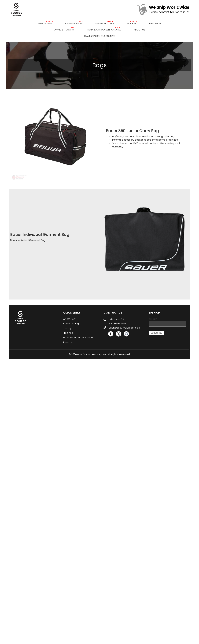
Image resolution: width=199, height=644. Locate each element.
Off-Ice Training (64, 30)
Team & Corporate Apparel (104, 30)
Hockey (131, 23)
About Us (139, 30)
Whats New (45, 23)
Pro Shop (155, 23)
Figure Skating (105, 23)
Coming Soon (74, 23)
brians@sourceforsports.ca (124, 328)
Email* (167, 322)
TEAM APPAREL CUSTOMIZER (99, 36)
